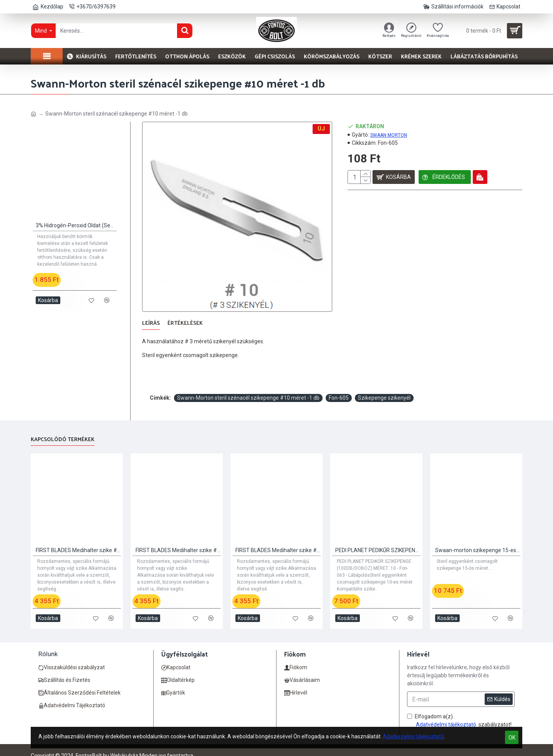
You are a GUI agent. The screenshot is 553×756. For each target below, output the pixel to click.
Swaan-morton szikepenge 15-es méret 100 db (478, 541)
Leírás (151, 323)
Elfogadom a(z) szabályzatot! (459, 711)
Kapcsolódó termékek (63, 430)
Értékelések (185, 323)
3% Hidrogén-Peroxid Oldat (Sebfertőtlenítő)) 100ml (76, 225)
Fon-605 (339, 388)
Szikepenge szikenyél (384, 388)
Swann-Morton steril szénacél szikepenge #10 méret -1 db (248, 388)
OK (512, 738)
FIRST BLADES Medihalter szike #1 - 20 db (78, 541)
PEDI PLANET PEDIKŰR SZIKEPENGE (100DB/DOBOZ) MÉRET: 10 (378, 541)
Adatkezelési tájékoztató (413, 736)
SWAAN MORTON (389, 135)
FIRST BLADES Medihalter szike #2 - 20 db (178, 541)
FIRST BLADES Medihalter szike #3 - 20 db (278, 541)
